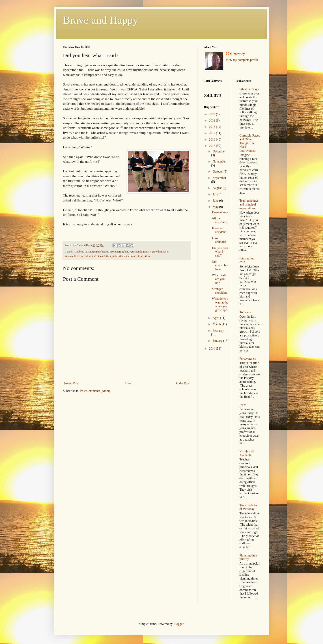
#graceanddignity (139, 252)
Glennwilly (238, 54)
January (218, 341)
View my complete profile (242, 60)
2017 (213, 133)
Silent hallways (249, 89)
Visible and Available (247, 453)
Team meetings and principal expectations (249, 204)
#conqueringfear (119, 252)
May (216, 207)
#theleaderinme (127, 256)
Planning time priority (248, 557)
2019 (213, 121)
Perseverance (220, 212)
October (218, 172)
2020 (213, 114)
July (216, 194)
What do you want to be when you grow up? (220, 304)
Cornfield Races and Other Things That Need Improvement (250, 143)
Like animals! (219, 240)
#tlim (148, 256)
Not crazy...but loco (220, 266)
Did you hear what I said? (220, 252)
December (219, 151)
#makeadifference (75, 256)
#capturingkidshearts (96, 252)
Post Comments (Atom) (95, 391)
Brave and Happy (101, 20)
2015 (213, 146)
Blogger (178, 624)
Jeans (243, 405)
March (217, 324)
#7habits (79, 252)
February (218, 331)
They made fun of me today (249, 507)
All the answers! (219, 220)
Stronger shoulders (220, 291)
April (216, 318)
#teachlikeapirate (108, 256)
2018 (213, 127)
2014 (213, 349)
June (216, 201)
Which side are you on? (219, 279)
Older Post (183, 383)
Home (127, 383)
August (217, 188)
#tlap (140, 256)
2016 (213, 140)
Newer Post (71, 383)
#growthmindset (159, 252)
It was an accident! (219, 230)
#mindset (91, 256)
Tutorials (245, 312)
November (219, 162)
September (219, 178)
